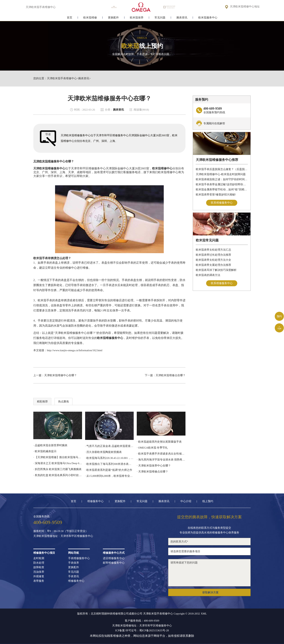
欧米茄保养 (137, 18)
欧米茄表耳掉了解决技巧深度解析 (216, 270)
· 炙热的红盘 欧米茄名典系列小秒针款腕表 (58, 475)
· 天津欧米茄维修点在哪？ (152, 472)
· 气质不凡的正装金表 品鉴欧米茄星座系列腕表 (109, 446)
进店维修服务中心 (114, 558)
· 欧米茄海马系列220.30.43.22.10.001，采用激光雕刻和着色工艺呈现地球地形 (109, 458)
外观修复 (39, 576)
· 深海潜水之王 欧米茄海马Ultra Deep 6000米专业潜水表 (58, 463)
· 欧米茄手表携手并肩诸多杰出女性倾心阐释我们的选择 (161, 454)
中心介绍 (186, 501)
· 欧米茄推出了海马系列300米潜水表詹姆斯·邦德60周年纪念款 (109, 464)
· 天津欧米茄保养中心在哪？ (154, 466)
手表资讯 (74, 576)
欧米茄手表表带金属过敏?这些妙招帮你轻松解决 (222, 184)
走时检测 (39, 558)
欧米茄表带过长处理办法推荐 (213, 255)
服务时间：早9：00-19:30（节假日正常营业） (61, 531)
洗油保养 (39, 572)
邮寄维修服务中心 (114, 563)
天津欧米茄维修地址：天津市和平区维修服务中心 (63, 536)
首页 (70, 18)
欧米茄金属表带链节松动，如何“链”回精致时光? (222, 189)
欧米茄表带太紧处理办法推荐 (213, 265)
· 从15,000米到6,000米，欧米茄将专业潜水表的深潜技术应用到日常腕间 (109, 476)
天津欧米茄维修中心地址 (245, 7)
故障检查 (39, 567)
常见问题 (160, 18)
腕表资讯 (182, 18)
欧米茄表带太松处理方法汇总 (213, 250)
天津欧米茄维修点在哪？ (171, 375)
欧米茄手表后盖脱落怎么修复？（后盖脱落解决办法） (222, 169)
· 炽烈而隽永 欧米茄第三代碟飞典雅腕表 (57, 469)
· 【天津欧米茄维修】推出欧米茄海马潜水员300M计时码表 (58, 457)
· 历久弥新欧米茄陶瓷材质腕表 (104, 452)
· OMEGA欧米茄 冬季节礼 (152, 448)
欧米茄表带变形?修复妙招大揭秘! (216, 195)
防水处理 (39, 563)
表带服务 (39, 581)
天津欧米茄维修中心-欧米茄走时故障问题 (221, 174)
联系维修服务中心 (222, 203)
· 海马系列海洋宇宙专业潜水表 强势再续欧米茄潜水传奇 (161, 460)
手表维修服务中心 (79, 558)
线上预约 (208, 501)
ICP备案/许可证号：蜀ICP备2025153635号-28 (142, 631)
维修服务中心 (95, 501)
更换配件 (113, 18)
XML (204, 614)
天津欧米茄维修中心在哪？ (60, 375)
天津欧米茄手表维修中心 (62, 78)
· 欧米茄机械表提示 (45, 451)
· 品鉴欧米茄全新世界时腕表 (50, 445)
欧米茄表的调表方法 (208, 275)
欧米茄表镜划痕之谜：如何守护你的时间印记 (222, 179)
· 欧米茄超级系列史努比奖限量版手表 (159, 442)
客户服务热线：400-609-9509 (142, 621)
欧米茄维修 (90, 18)
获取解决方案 (210, 592)
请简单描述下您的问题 (209, 573)
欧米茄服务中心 (208, 18)
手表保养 (74, 563)
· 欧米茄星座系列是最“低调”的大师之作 (109, 470)
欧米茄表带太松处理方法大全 (213, 260)
